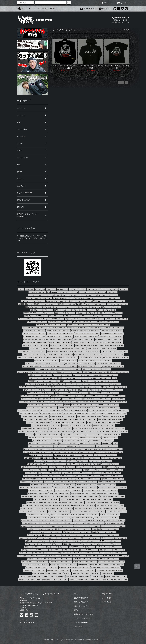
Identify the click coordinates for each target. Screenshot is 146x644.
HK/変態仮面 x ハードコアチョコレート (35, 343)
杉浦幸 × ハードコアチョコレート (61, 559)
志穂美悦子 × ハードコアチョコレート (58, 331)
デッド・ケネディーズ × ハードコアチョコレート (47, 574)
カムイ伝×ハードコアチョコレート (112, 331)
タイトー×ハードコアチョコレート (29, 411)
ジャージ (99, 289)
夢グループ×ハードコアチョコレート (32, 508)
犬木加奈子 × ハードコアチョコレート (37, 541)
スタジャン (91, 289)
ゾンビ (57, 295)
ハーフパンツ (107, 289)
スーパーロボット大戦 (72, 402)
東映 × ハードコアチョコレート (37, 322)
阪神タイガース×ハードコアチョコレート (107, 384)
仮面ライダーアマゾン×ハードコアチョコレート (96, 399)
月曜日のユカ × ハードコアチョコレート (82, 580)
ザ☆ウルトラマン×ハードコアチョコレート (33, 511)
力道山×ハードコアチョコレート (112, 449)
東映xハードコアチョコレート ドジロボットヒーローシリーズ (45, 363)
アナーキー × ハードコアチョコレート (87, 556)
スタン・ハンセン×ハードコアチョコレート (58, 520)
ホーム (22, 9)
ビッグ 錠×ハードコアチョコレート (111, 452)
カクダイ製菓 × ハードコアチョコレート (71, 503)
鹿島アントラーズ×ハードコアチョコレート (37, 390)
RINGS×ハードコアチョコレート (33, 505)
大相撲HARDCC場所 (97, 577)
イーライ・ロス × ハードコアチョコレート (60, 334)
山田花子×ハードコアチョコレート (118, 372)
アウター (21, 289)
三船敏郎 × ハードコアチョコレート (45, 304)
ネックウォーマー (31, 473)
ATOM (81, 627)
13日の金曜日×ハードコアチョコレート (110, 420)
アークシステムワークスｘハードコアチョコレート (111, 580)
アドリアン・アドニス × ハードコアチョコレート (88, 520)
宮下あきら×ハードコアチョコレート (68, 399)
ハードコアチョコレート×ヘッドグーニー (39, 298)
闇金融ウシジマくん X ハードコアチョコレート (62, 351)
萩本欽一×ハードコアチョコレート (107, 494)
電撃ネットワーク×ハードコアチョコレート (110, 505)
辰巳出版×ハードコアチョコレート (108, 503)
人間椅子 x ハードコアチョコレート (94, 372)
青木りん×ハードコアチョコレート (49, 473)
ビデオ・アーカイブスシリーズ (87, 295)
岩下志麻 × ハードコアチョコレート (87, 550)
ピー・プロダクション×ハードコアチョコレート (49, 461)
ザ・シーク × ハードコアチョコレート (67, 538)
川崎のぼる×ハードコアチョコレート (40, 437)
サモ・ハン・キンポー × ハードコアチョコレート (42, 503)
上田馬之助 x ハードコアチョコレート (40, 375)
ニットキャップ (112, 292)
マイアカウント (108, 594)
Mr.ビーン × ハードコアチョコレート (57, 553)
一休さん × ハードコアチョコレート (61, 541)
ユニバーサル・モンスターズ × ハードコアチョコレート (37, 538)
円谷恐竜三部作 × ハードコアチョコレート (69, 372)
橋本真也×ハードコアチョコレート (41, 485)
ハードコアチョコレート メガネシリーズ (41, 295)
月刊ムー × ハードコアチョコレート (84, 322)
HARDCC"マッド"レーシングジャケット (87, 334)
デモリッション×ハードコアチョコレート (57, 526)
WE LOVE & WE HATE (56, 405)
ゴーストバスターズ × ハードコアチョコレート (102, 348)
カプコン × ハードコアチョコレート (116, 319)
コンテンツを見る (49, 9)
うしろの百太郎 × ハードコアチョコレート (35, 562)
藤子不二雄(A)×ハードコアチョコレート (46, 360)
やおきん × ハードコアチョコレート (38, 517)
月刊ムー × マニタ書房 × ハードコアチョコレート (100, 310)
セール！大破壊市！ (118, 399)
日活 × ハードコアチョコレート (100, 325)
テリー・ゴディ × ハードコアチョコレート (36, 565)
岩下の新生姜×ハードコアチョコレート (89, 417)
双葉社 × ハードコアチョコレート (64, 313)
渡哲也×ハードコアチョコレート (59, 494)
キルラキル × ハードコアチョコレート (33, 301)
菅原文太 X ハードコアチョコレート (61, 340)
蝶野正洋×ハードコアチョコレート (114, 467)
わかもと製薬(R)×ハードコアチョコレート (106, 464)
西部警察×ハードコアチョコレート (94, 470)
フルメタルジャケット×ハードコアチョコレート (46, 425)
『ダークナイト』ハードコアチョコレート (87, 479)
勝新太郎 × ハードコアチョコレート (111, 313)
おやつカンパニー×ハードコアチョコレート (112, 482)
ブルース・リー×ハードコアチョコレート (89, 467)
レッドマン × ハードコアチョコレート (62, 346)
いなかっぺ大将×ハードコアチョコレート (65, 437)
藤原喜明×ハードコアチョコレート (113, 366)
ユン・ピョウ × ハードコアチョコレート (73, 500)
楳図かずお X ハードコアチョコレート (86, 337)
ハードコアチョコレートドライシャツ (35, 470)
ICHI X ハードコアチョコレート (113, 354)
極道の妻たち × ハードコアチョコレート (112, 550)
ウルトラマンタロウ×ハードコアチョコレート (59, 508)
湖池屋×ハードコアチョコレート (68, 408)
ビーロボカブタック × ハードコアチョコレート (106, 544)
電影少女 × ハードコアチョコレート (32, 520)
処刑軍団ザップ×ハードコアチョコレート (41, 381)
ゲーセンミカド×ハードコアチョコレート (48, 434)
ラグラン (115, 289)
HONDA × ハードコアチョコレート (110, 541)
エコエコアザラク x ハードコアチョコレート (32, 351)
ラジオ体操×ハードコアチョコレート (38, 514)
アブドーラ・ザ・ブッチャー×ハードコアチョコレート (104, 434)
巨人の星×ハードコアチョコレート (90, 437)
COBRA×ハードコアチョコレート (70, 381)
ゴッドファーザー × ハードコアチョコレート (84, 553)
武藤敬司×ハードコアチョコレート (90, 443)
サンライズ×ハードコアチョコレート (74, 434)
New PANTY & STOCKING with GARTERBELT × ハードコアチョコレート (101, 565)
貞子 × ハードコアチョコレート (90, 538)
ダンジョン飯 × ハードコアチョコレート (32, 553)
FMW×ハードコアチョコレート (63, 479)
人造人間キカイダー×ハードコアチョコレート (94, 402)
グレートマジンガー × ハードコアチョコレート (89, 523)
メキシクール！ (72, 295)
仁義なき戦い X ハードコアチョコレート (36, 340)
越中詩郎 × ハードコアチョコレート (112, 479)
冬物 (43, 289)
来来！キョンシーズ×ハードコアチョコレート (97, 369)
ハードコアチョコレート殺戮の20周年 (35, 420)
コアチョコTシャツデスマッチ (108, 295)
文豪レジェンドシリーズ (110, 437)
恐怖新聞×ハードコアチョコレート (104, 425)
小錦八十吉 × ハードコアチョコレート (78, 577)
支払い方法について (81, 598)
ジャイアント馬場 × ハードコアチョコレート (33, 577)
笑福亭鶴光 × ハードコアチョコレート (59, 476)
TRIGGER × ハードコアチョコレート (34, 334)
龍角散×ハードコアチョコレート (89, 514)
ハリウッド (68, 304)
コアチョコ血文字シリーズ (118, 402)
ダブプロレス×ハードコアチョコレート (75, 440)
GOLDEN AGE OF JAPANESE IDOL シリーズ (114, 556)
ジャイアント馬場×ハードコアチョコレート (102, 411)
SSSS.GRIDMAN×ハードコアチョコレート (41, 393)
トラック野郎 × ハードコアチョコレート (62, 550)
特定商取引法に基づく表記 (84, 614)
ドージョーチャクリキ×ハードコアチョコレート (33, 431)
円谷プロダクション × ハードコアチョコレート (40, 307)
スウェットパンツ (91, 503)
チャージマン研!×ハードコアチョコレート (63, 417)
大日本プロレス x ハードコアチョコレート (36, 346)
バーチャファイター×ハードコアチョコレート (34, 402)
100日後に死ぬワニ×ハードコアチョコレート (113, 431)
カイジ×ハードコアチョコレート (116, 511)
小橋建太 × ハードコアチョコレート (108, 559)
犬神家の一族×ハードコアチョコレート (83, 505)
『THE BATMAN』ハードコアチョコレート (83, 488)
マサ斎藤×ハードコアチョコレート (78, 325)
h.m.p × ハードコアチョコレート (56, 301)
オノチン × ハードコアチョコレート (100, 461)
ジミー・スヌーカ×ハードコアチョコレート (35, 417)
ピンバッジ (67, 574)
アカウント (107, 3)
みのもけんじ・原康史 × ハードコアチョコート (106, 307)
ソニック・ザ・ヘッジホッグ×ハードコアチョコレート (88, 511)
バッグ (114, 378)
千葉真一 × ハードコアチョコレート (86, 482)
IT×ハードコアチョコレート (88, 420)
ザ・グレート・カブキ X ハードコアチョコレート (45, 348)
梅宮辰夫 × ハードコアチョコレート (78, 328)
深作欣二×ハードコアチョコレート (88, 452)
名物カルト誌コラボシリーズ (62, 298)
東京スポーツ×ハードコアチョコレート (40, 446)
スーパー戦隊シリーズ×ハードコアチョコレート (59, 387)
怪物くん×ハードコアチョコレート (89, 390)
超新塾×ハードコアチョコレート (38, 494)
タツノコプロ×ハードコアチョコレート (108, 363)
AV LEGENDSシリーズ (25, 304)
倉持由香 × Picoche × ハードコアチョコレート (91, 304)
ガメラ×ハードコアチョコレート (111, 458)
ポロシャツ (42, 292)
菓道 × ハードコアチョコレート (61, 517)
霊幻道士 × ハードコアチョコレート (32, 482)
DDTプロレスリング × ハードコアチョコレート (51, 325)
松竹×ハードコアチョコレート (69, 443)
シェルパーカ (33, 292)
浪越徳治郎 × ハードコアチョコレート (104, 532)
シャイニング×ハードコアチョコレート (99, 423)
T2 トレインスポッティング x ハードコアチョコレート (95, 360)
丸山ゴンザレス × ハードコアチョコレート (35, 467)
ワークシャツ (124, 289)
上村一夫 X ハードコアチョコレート (90, 357)
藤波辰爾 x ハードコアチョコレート (112, 334)
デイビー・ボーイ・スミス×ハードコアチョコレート (71, 393)
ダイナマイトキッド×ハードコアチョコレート (79, 384)
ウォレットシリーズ (108, 574)
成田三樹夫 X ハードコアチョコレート (74, 348)
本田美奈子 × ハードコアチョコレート (67, 529)
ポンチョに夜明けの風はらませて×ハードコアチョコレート (36, 372)
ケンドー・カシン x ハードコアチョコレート (109, 340)
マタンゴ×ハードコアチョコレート (59, 511)
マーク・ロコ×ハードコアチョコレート (33, 396)
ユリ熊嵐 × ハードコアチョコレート (108, 322)
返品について (79, 610)
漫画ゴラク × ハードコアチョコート (42, 310)
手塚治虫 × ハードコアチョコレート (87, 313)
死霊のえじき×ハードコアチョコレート (85, 428)
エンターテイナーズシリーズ (92, 491)
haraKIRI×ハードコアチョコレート (108, 405)
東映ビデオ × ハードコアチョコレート (36, 316)
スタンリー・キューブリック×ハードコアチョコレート (69, 423)
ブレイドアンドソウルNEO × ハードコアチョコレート (44, 535)
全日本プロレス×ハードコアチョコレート (116, 357)
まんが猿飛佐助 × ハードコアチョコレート (55, 580)
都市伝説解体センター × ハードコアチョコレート (74, 568)
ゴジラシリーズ (118, 470)
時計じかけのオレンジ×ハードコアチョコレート (77, 425)
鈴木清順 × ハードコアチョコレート (32, 526)
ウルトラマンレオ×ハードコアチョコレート (88, 508)
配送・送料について (81, 602)
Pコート (38, 289)
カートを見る (107, 598)
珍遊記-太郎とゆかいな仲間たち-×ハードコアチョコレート (45, 464)
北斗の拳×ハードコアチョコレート (64, 485)
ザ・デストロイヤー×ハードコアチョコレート (112, 488)
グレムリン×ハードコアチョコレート (60, 428)
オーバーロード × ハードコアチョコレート (111, 562)
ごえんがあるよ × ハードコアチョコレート (109, 571)
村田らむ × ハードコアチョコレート (79, 301)
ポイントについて (81, 606)
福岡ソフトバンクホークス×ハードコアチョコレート (36, 488)
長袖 (71, 289)
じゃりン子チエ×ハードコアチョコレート (62, 467)
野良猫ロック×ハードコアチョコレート (112, 497)
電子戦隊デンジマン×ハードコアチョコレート (81, 446)
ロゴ (48, 292)
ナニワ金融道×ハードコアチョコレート (101, 440)
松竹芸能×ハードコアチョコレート (114, 417)
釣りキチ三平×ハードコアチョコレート (86, 431)
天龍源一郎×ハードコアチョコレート (102, 473)
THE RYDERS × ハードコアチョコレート (82, 547)
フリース (118, 473)
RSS (76, 627)
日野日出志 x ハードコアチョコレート (111, 337)
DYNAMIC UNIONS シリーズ (81, 343)
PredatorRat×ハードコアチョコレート (31, 387)
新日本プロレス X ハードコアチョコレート (60, 354)
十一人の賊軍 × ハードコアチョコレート (35, 523)
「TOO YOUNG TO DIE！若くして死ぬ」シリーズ (107, 343)
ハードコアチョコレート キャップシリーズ (93, 292)
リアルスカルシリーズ (56, 402)
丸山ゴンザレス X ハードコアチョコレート (68, 470)
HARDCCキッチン (122, 411)
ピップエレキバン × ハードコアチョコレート (77, 532)
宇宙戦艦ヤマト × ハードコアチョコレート (40, 529)
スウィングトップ (85, 529)
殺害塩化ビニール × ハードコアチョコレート (105, 301)
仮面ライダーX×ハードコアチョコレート (84, 405)
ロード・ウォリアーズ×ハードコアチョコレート (42, 408)
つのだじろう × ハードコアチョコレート (51, 319)
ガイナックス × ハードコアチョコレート (107, 298)
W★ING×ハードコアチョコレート (35, 449)
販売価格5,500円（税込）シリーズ (116, 577)
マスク (115, 443)
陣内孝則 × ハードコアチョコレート (34, 337)
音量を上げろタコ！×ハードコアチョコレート (61, 396)
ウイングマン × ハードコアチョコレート (106, 517)
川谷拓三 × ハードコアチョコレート (34, 354)
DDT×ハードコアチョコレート (56, 449)
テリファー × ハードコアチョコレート (113, 526)
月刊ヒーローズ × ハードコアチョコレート (60, 337)
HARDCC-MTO (107, 443)
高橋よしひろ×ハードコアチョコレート (64, 390)
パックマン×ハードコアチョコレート (105, 455)
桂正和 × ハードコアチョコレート (82, 517)
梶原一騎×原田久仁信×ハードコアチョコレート (47, 440)
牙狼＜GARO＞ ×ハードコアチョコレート (100, 500)
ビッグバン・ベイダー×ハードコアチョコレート (59, 497)
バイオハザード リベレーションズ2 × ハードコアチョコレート (85, 319)
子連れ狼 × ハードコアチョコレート (84, 559)
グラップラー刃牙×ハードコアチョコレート (78, 464)
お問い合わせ (104, 9)
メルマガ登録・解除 (88, 9)
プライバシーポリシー (82, 618)
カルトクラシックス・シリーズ (68, 292)
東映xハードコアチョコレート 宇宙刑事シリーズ (80, 363)
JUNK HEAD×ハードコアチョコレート (41, 455)
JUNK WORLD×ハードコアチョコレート (109, 547)
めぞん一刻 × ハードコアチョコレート (30, 556)
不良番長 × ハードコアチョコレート (61, 562)
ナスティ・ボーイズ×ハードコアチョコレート (86, 526)
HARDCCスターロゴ (61, 455)
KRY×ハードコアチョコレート (83, 375)
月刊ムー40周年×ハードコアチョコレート (89, 396)
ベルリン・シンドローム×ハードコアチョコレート (95, 378)
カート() (122, 3)
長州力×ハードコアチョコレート (115, 520)
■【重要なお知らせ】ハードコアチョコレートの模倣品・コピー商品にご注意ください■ (32, 238)
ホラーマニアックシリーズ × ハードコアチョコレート (107, 328)
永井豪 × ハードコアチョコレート (83, 298)
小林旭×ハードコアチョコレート (90, 458)
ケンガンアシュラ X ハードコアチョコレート (88, 354)
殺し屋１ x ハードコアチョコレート (89, 351)
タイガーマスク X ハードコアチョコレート (115, 351)
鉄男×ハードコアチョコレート (106, 485)
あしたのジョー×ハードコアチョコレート (42, 378)
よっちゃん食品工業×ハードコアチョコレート (75, 473)
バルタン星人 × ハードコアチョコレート (57, 505)
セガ (74, 304)
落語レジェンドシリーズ (110, 491)
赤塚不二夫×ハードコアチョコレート (52, 411)
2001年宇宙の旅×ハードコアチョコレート (35, 428)
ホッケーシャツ (113, 381)
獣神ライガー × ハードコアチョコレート (114, 538)
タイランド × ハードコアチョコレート (60, 322)
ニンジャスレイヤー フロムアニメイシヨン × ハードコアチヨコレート (44, 328)
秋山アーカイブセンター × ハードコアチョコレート (46, 532)
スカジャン (79, 387)
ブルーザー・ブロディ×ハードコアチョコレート (104, 393)
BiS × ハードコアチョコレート (28, 319)
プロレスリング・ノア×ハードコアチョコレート (111, 414)
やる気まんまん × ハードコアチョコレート (35, 550)
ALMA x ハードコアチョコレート (84, 340)
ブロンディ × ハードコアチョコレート (83, 571)
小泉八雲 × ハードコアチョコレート (57, 547)
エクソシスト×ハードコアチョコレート (38, 423)
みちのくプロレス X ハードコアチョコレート (32, 357)
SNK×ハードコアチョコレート (63, 375)
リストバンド (30, 434)
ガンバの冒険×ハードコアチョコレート (106, 375)
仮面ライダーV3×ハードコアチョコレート (113, 387)
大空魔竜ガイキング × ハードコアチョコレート (106, 568)
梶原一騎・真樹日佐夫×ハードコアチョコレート (37, 366)
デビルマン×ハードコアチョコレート (61, 431)
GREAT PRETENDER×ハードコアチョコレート (43, 443)
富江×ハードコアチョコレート (29, 414)
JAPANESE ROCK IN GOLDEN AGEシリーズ (39, 458)
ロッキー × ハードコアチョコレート (35, 476)
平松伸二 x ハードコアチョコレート (86, 346)
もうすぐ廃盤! (30, 289)
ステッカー (116, 423)
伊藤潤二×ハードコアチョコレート (114, 396)
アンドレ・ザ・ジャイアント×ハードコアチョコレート (38, 399)
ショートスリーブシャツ (61, 488)
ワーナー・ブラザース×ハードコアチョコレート (63, 420)
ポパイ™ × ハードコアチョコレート (108, 535)
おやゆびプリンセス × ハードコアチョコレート (86, 331)
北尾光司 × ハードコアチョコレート (77, 461)
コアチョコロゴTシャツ (56, 384)
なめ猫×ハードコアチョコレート (37, 405)
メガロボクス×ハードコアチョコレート (94, 381)
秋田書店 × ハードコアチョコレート (89, 366)
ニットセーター (51, 289)
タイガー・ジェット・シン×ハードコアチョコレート (60, 452)
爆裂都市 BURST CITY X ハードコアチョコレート (62, 357)
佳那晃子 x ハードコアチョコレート (60, 343)
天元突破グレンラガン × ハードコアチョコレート (58, 556)
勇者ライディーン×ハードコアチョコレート (64, 514)
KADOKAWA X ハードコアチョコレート (111, 346)
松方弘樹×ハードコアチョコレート (108, 408)
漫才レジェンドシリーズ (91, 387)
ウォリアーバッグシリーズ (69, 360)
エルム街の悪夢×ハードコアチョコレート (46, 500)
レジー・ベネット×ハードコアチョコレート (68, 491)
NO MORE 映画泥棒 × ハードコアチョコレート (37, 479)
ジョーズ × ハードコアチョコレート (35, 571)
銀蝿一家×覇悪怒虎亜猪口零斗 (114, 523)
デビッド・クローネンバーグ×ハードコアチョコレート (84, 449)
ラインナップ (34, 9)
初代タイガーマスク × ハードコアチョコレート (107, 316)
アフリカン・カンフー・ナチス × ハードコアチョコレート (44, 544)
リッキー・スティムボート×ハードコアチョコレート (79, 414)
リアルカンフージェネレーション (117, 304)
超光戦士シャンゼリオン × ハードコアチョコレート (42, 568)
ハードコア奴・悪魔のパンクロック (76, 411)
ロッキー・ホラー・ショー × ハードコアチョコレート (79, 535)
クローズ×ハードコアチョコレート (107, 446)
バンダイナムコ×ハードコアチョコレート (85, 476)
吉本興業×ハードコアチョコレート (37, 384)
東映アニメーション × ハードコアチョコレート (69, 310)
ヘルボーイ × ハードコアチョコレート (86, 541)
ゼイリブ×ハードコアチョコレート (111, 390)
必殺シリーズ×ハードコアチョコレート (66, 458)
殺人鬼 (63, 295)
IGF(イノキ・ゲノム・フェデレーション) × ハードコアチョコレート (70, 316)
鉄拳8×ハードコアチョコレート (110, 514)
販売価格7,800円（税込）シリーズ (29, 580)
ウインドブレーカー (80, 289)
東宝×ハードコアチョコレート (33, 452)
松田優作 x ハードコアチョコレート (46, 369)
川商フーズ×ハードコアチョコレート (87, 497)
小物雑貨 (67, 405)
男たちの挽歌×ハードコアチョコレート (83, 494)
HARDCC (54, 292)
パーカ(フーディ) (63, 289)
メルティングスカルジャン (88, 408)
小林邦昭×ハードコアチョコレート (67, 378)
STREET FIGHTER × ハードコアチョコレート (38, 313)
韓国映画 (60, 304)
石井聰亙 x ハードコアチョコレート (70, 369)
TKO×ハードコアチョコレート (86, 485)
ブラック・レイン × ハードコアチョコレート (113, 553)
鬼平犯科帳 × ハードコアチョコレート (85, 562)
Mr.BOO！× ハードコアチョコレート (111, 476)
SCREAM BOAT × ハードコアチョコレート (64, 565)
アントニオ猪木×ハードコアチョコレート (111, 428)
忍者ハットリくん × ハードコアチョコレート (86, 574)
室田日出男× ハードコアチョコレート (65, 366)
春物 (57, 381)
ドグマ (123, 301)
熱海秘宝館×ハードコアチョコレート (114, 508)
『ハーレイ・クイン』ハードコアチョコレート (59, 482)
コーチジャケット (60, 446)
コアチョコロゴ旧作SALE (57, 577)
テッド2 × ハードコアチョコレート (34, 331)
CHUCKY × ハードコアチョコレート (58, 571)
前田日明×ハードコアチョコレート (33, 497)
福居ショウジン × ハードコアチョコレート (76, 544)
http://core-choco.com (27, 622)
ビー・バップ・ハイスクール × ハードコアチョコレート (73, 307)
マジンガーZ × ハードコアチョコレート (61, 523)
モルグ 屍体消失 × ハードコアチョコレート (106, 529)
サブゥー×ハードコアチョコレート (51, 414)
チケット (51, 470)
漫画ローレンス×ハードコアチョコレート (41, 491)
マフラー (109, 470)
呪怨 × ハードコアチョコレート (35, 547)
